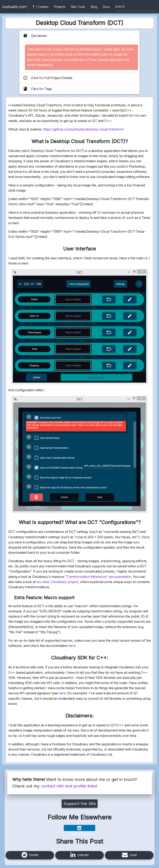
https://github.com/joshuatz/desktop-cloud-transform (83, 129)
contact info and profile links (68, 786)
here (72, 646)
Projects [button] (60, 7)
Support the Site (80, 804)
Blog (94, 7)
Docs (106, 7)
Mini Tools (78, 7)
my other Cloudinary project (57, 582)
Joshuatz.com (14, 7)
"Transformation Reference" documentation (98, 577)
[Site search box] (136, 7)
